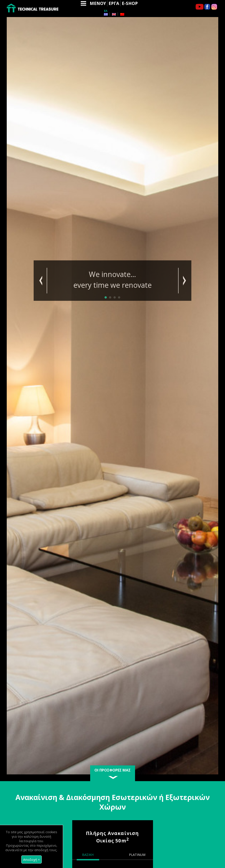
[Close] (32, 859)
